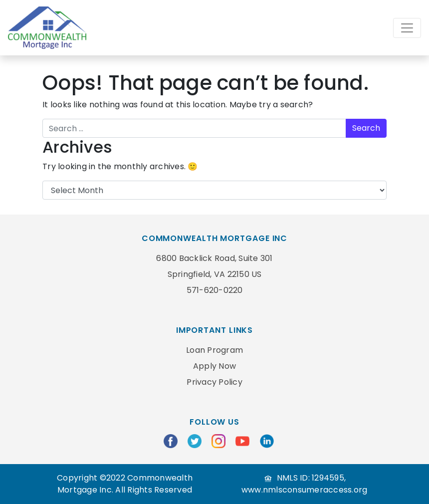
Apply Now (214, 366)
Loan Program (214, 350)
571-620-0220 (215, 290)
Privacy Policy (214, 382)
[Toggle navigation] (407, 28)
